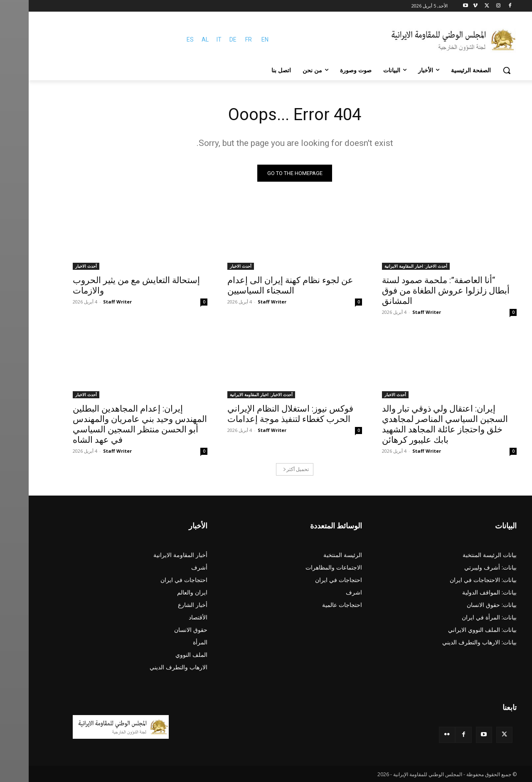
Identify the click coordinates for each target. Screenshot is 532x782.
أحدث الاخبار (212, 266)
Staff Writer (398, 312)
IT (190, 39)
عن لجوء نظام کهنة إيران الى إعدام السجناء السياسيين (262, 285)
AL (176, 39)
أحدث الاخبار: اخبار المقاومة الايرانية (387, 266)
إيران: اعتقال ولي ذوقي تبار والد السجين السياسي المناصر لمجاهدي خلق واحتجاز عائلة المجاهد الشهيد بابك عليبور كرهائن (416, 424)
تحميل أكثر (267, 469)
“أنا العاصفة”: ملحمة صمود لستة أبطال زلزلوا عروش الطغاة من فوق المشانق (417, 291)
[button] (478, 70)
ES (161, 39)
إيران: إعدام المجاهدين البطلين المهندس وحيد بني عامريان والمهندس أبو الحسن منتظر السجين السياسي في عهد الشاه (111, 424)
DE (204, 39)
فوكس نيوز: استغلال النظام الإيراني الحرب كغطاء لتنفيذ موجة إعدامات (262, 414)
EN (236, 39)
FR (220, 39)
